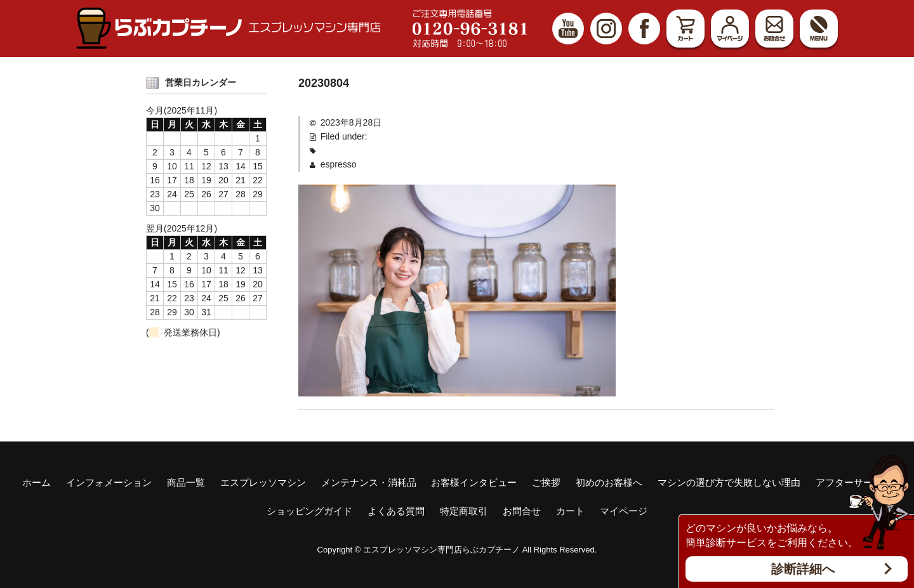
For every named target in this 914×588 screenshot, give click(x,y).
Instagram (606, 29)
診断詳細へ (803, 569)
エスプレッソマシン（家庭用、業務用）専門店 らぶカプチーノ (228, 28)
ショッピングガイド (309, 511)
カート (685, 29)
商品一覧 (186, 482)
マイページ (730, 29)
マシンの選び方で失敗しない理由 (729, 482)
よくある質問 (396, 511)
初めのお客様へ (609, 482)
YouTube (568, 29)
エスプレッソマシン (263, 482)
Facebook (644, 29)
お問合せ (774, 29)
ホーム (36, 482)
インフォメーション (109, 482)
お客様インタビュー (474, 482)
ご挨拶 (546, 482)
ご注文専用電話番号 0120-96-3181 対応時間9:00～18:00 (470, 29)
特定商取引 (464, 511)
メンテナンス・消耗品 (369, 482)
